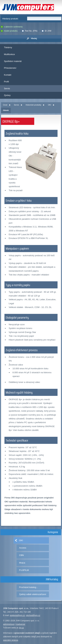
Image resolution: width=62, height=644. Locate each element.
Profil (6, 82)
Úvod (5, 105)
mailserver (21, 624)
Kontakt (8, 75)
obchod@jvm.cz (33, 615)
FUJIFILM (24, 570)
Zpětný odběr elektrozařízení (33, 594)
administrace (9, 624)
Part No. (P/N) (30, 31)
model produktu (9, 31)
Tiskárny (8, 47)
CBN (21, 555)
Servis (7, 88)
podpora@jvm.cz (17, 615)
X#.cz (21, 628)
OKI (50, 105)
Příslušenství (10, 68)
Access (23, 548)
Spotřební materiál (13, 61)
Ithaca (22, 563)
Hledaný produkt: (10, 19)
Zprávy (7, 95)
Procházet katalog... (29, 587)
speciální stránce (11, 640)
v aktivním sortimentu (12, 27)
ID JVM (46, 31)
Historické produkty (33, 105)
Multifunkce (9, 54)
